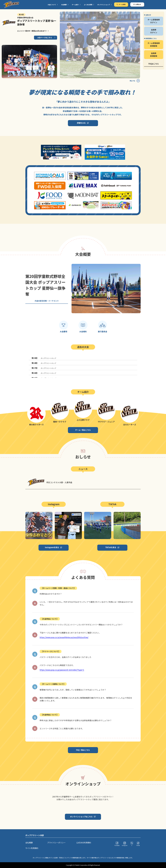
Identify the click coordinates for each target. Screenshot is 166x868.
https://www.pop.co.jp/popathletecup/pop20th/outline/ (64, 637)
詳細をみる (81, 123)
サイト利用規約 (32, 848)
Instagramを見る (52, 547)
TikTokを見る (111, 547)
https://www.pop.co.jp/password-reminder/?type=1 (62, 670)
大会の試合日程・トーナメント (47, 301)
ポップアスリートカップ (44, 358)
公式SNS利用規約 (84, 843)
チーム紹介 (75, 5)
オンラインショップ (104, 5)
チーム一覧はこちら (83, 430)
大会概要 (64, 5)
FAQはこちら (154, 64)
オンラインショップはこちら (81, 817)
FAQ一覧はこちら (83, 750)
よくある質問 (88, 5)
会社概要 (29, 843)
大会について (52, 5)
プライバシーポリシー (56, 843)
